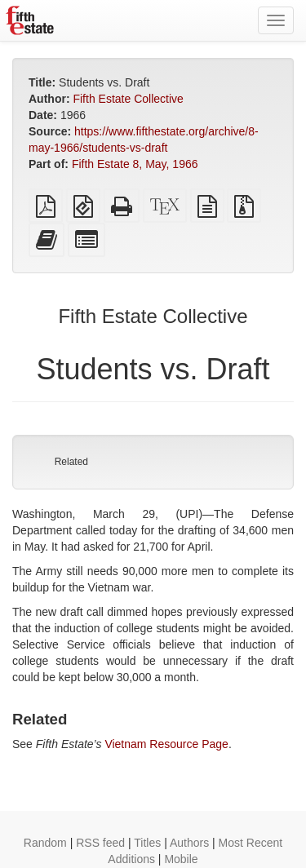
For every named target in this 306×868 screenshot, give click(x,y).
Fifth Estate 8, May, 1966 (135, 164)
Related (71, 462)
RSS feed (100, 843)
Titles (147, 843)
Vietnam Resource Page (166, 744)
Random (45, 843)
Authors (189, 843)
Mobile (181, 859)
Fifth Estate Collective (128, 99)
